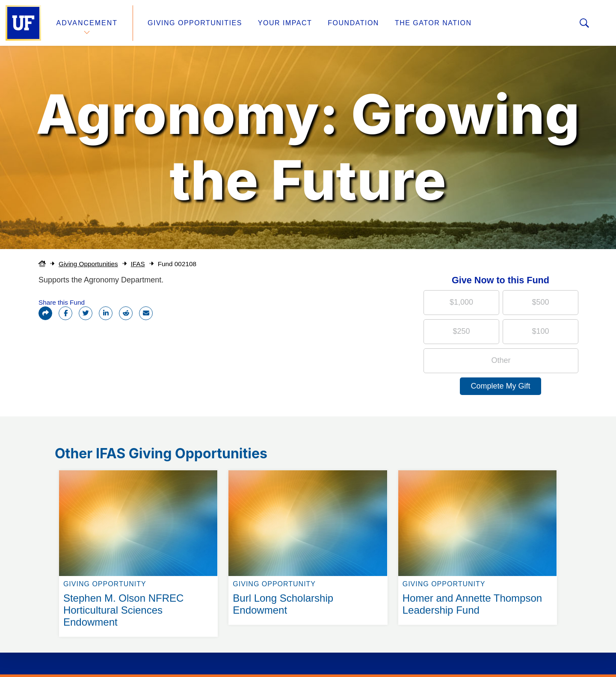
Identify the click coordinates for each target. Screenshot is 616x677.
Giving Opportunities (195, 23)
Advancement (87, 23)
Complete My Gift (500, 386)
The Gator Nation (433, 23)
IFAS (138, 264)
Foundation (353, 23)
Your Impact (285, 23)
